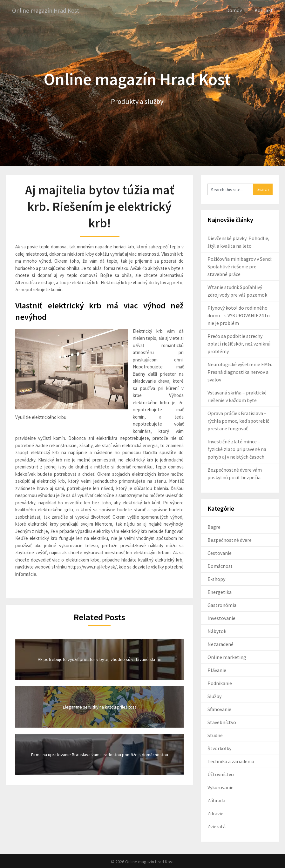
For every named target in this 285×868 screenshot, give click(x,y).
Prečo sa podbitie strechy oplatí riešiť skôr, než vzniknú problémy (239, 343)
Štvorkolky (219, 748)
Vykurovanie (221, 787)
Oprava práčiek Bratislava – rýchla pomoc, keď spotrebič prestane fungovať (238, 421)
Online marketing (227, 657)
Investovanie (221, 618)
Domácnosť (220, 566)
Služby (214, 696)
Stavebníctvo (222, 722)
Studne (215, 735)
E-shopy (216, 579)
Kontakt (264, 10)
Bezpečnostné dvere (230, 540)
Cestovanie (220, 553)
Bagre (214, 527)
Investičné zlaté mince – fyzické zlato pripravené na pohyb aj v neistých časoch (237, 449)
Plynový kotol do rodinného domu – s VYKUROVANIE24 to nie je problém (239, 315)
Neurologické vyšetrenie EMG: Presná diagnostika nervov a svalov (240, 372)
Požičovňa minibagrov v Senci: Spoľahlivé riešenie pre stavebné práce (240, 266)
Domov (234, 10)
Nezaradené (221, 644)
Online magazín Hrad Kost (47, 10)
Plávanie (217, 670)
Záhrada (216, 800)
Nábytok (217, 631)
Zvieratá (217, 826)
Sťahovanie (219, 709)
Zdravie (215, 813)
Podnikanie (220, 683)
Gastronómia (222, 605)
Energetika (220, 592)
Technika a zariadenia (231, 761)
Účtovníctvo (221, 774)
